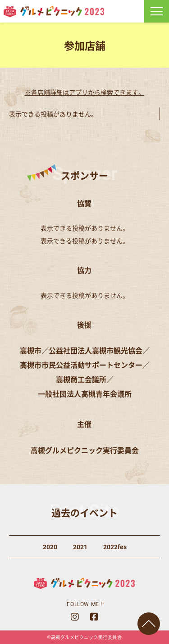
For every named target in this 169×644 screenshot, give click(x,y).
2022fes (115, 547)
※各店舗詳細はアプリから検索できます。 (85, 92)
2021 (80, 547)
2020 (50, 547)
